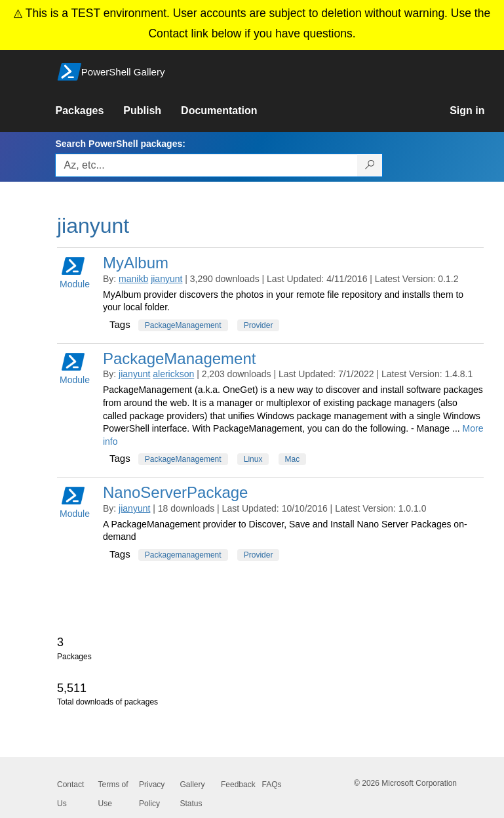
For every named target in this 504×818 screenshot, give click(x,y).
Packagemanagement (183, 555)
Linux (253, 459)
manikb (133, 279)
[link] (89, 111)
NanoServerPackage (175, 492)
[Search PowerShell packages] (370, 165)
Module (75, 272)
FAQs (272, 785)
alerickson (173, 374)
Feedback (238, 785)
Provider (259, 325)
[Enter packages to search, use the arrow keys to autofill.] (206, 165)
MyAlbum (136, 263)
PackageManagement (183, 325)
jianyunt (166, 279)
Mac (293, 459)
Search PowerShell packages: (120, 144)
